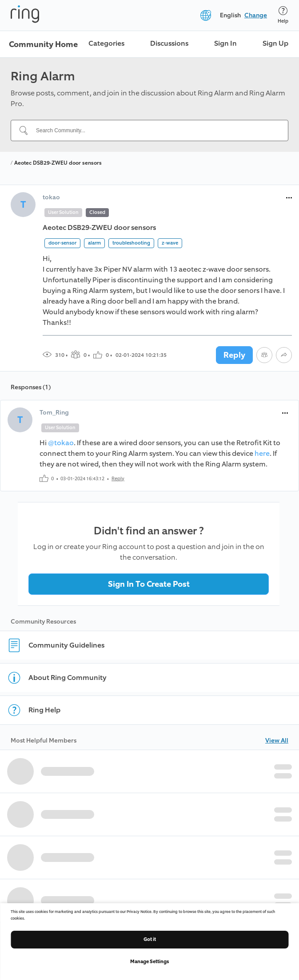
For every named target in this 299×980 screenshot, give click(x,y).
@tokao (61, 443)
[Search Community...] (155, 130)
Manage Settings (149, 962)
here (262, 453)
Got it (150, 939)
